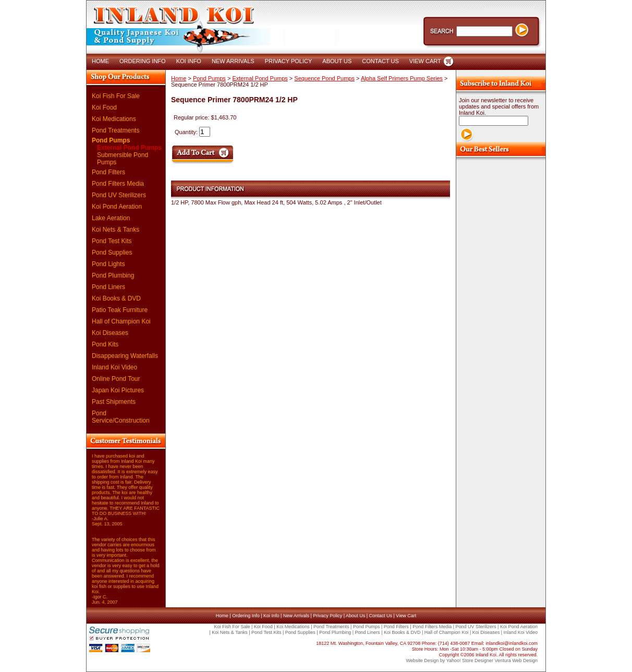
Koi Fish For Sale (116, 96)
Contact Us (380, 616)
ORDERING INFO (143, 61)
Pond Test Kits (112, 241)
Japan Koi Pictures (118, 390)
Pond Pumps (111, 140)
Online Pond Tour (116, 379)
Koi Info (271, 616)
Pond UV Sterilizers (119, 195)
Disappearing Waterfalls (125, 356)
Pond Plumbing (113, 275)
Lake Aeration (111, 218)
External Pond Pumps (129, 148)
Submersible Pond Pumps (123, 159)
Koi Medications (114, 119)
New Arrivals (296, 616)
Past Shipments (114, 402)
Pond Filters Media (118, 184)
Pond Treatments (116, 130)
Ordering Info (246, 616)
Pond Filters (108, 172)
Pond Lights (108, 264)
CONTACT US (380, 61)
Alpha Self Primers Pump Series (402, 78)
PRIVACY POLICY (289, 61)
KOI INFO (189, 61)
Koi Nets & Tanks (116, 230)
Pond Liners (108, 287)
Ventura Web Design (516, 661)
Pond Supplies (112, 253)
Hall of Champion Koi (121, 321)
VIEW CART (425, 61)
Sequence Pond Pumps (324, 78)
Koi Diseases (110, 333)
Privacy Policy (327, 616)
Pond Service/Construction (121, 417)
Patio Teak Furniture (120, 310)
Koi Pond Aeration (117, 207)
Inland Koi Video (114, 367)
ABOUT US (337, 61)
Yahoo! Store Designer (470, 661)
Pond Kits (105, 344)
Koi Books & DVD (116, 298)
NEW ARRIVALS (233, 61)
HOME (100, 61)
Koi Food (104, 107)
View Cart (406, 616)
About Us (355, 616)
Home (179, 78)
